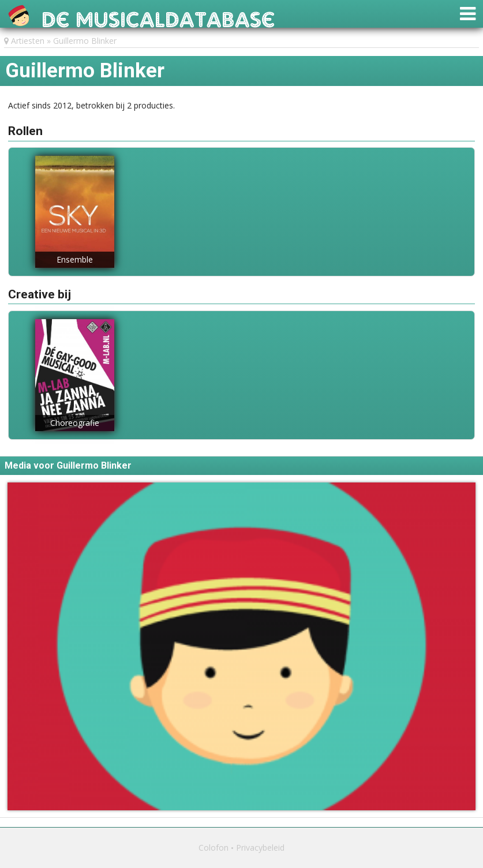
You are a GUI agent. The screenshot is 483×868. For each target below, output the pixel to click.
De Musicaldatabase (158, 16)
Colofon (214, 848)
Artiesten (28, 41)
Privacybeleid (260, 848)
